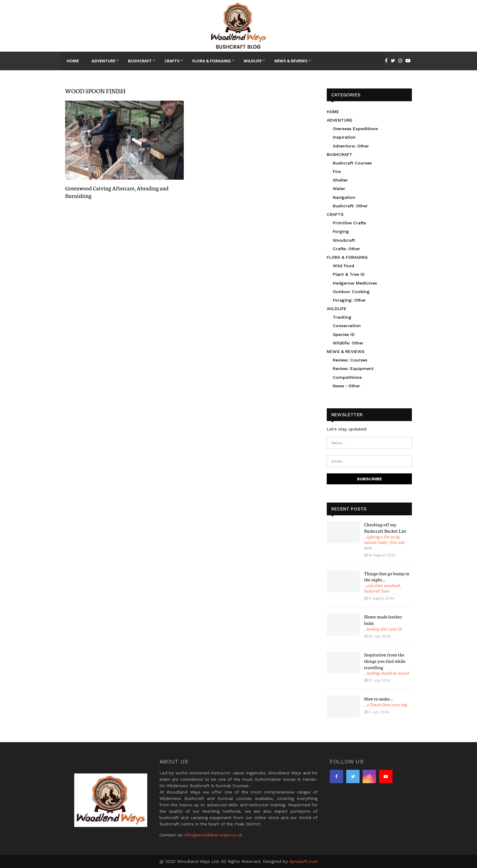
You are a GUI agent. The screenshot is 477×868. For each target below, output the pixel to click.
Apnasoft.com (303, 861)
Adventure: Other (351, 146)
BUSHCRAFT (339, 154)
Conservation (347, 326)
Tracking (342, 317)
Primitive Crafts (349, 223)
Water (339, 188)
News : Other (346, 386)
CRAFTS (335, 214)
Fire (337, 171)
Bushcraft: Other (350, 206)
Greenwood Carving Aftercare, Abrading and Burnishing (117, 192)
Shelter (340, 180)
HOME (333, 112)
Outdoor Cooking (351, 292)
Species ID (344, 334)
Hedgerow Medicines (355, 283)
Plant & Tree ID (349, 274)
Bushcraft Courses (352, 163)
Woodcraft (344, 240)
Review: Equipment (353, 368)
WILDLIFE (337, 309)
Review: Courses (350, 360)
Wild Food (343, 266)
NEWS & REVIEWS (346, 351)
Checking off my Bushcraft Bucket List (385, 528)
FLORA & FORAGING (347, 257)
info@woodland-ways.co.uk (213, 835)
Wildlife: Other (348, 343)
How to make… (378, 699)
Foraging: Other (349, 300)
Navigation (344, 197)
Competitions (347, 377)
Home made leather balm (383, 620)
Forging (341, 231)
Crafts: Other (346, 249)
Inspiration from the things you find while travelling (385, 661)
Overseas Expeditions (355, 129)
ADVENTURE (340, 120)
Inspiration (344, 137)
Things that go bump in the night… (387, 577)
